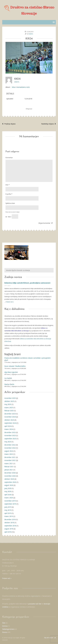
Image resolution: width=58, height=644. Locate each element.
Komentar (9, 158)
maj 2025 (8, 404)
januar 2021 (9, 470)
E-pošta (9, 194)
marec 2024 (9, 429)
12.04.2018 (30, 32)
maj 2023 (8, 442)
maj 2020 (8, 491)
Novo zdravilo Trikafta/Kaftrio (15, 366)
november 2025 (10, 398)
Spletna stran (10, 203)
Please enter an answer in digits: (13, 212)
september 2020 (10, 482)
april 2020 (8, 495)
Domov (5, 626)
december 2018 (10, 519)
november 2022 (10, 448)
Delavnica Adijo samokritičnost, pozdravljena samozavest (27, 283)
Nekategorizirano (8, 629)
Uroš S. (31, 34)
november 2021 (10, 460)
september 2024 (10, 423)
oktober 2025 (9, 401)
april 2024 (8, 426)
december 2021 (10, 457)
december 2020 (10, 473)
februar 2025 (9, 411)
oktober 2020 (9, 479)
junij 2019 (8, 507)
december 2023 (10, 432)
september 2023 (10, 439)
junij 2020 (8, 488)
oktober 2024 (9, 420)
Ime (8, 185)
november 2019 (10, 501)
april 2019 (8, 513)
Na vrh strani (50, 638)
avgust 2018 (9, 529)
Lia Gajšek (8, 378)
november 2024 (10, 417)
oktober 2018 (9, 523)
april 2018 (8, 532)
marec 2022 (9, 454)
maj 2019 (8, 510)
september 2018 (10, 526)
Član (4, 623)
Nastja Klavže (9, 384)
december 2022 (10, 445)
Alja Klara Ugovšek (11, 372)
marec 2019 (9, 516)
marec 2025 (9, 407)
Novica (5, 632)
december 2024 (10, 414)
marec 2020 (9, 498)
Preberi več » (10, 302)
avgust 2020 (9, 485)
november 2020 (10, 476)
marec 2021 (9, 463)
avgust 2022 (9, 451)
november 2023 (10, 435)
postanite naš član (35, 604)
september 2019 (10, 504)
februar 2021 (9, 467)
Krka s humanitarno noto (21, 87)
